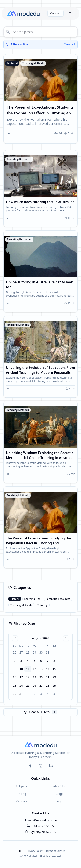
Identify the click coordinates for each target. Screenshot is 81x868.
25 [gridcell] (28, 685)
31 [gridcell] (48, 652)
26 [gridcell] (15, 652)
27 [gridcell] (21, 652)
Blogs (60, 794)
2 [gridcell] (15, 661)
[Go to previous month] (15, 638)
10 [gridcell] (21, 669)
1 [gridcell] (54, 652)
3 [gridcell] (21, 661)
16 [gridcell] (15, 677)
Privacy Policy (35, 851)
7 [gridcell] (48, 661)
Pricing (21, 794)
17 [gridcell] (21, 677)
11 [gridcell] (28, 669)
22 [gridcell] (54, 677)
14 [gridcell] (48, 669)
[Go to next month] (66, 638)
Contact (56, 13)
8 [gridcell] (54, 661)
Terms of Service (55, 851)
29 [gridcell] (34, 652)
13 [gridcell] (41, 669)
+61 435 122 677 (43, 826)
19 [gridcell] (34, 677)
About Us (59, 786)
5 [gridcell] (34, 661)
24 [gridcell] (21, 685)
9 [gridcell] (15, 669)
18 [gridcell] (28, 677)
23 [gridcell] (15, 685)
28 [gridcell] (28, 652)
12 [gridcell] (34, 669)
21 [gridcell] (48, 677)
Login (60, 801)
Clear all (69, 44)
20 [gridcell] (41, 677)
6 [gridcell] (41, 661)
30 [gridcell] (41, 652)
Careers (22, 801)
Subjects (21, 786)
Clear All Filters (40, 712)
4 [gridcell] (28, 661)
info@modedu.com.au (44, 820)
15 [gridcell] (54, 669)
